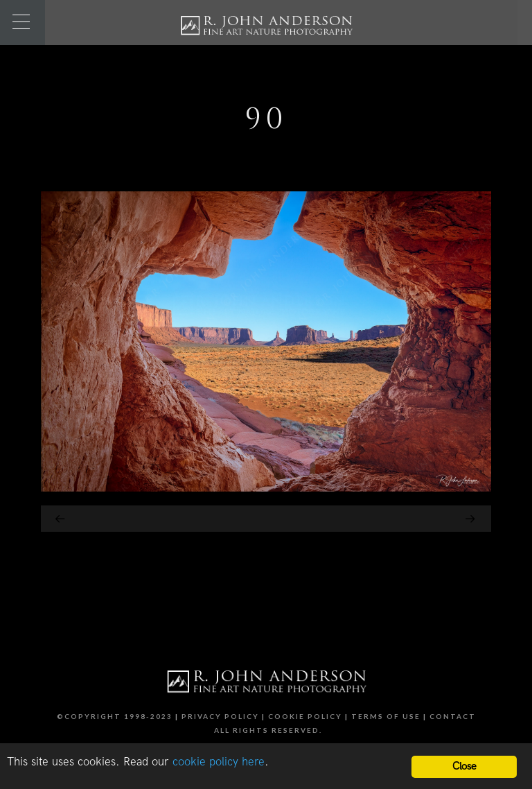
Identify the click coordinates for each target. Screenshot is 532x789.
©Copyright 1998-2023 (115, 716)
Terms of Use (386, 716)
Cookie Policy (305, 716)
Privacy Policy (220, 716)
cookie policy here (219, 762)
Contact (453, 716)
